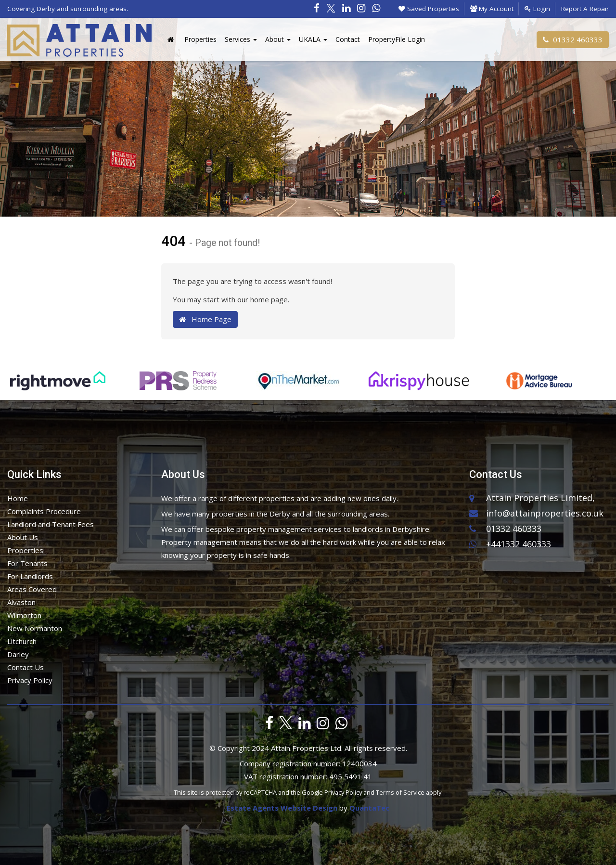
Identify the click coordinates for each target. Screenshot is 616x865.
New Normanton (35, 628)
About (278, 39)
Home (18, 498)
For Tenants (27, 563)
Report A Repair (585, 9)
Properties (200, 39)
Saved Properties (429, 9)
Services (241, 39)
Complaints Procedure (44, 511)
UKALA (313, 39)
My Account (492, 9)
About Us (23, 537)
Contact (348, 39)
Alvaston (21, 602)
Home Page (205, 319)
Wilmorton (24, 615)
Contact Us (26, 667)
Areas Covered (32, 589)
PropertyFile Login (397, 39)
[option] (58, 386)
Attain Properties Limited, (540, 498)
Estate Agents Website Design (282, 808)
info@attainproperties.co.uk (536, 513)
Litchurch (22, 641)
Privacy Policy (30, 680)
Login (537, 9)
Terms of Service (400, 792)
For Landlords (30, 576)
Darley (18, 654)
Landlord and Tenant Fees (51, 524)
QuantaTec (369, 808)
